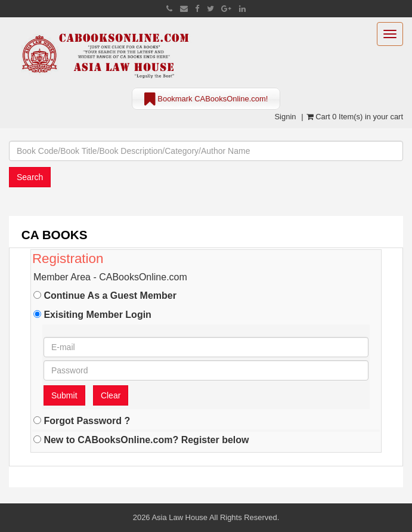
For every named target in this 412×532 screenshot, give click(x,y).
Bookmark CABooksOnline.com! (206, 100)
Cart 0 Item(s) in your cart (355, 117)
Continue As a (105, 295)
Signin (285, 117)
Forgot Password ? (82, 420)
